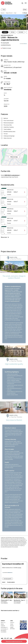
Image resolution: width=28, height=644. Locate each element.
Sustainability (5, 629)
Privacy (12, 626)
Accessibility (4, 627)
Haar (15, 13)
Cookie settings (12, 628)
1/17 (24, 27)
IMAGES (5, 32)
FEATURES (21, 32)
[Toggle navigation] (26, 3)
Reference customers (4, 631)
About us (3, 623)
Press (2, 624)
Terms (12, 624)
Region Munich (9, 13)
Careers (3, 626)
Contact (12, 623)
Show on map (14, 157)
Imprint (4, 582)
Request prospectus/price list (14, 641)
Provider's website (11, 582)
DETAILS (13, 32)
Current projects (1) (7, 579)
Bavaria (3, 13)
